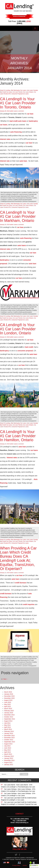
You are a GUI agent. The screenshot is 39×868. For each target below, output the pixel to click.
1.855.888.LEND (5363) (21, 819)
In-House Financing (16, 198)
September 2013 (10, 742)
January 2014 (9, 733)
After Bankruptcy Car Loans (18, 90)
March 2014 (8, 729)
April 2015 (7, 706)
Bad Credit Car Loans (6, 92)
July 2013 (7, 746)
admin (12, 111)
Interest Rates (25, 198)
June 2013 (8, 748)
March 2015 (8, 709)
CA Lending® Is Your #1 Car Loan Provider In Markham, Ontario (18, 216)
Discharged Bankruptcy (21, 196)
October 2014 (9, 717)
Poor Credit (13, 200)
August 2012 (8, 762)
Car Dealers (13, 194)
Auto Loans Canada (32, 90)
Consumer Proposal (28, 194)
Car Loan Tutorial (17, 92)
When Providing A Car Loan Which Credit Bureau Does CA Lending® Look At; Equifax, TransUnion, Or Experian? (18, 558)
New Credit (32, 198)
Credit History (10, 196)
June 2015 (8, 702)
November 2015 (9, 698)
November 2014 (9, 715)
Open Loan (7, 200)
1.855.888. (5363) (24, 22)
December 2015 (9, 696)
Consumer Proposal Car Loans (20, 94)
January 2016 (9, 694)
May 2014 (7, 725)
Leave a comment (19, 111)
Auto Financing (14, 193)
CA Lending (6, 194)
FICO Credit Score (22, 532)
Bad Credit (27, 193)
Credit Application (26, 530)
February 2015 (9, 711)
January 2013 (9, 758)
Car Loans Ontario (28, 92)
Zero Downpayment (31, 201)
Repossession (8, 201)
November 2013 (9, 738)
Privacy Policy (16, 865)
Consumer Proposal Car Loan (27, 804)
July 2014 (7, 723)
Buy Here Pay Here (18, 528)
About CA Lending (5, 90)
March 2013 (8, 754)
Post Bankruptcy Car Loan (26, 787)
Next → (6, 679)
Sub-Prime (15, 201)
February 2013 (9, 756)
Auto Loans (21, 193)
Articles (25, 865)
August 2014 (8, 721)
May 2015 (7, 704)
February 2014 (9, 731)
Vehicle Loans (21, 201)
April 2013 (7, 752)
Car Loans (19, 194)
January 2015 (9, 713)
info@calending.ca (22, 822)
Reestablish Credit (18, 536)
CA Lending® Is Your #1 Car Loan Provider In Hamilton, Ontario (18, 436)
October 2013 (9, 740)
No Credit (26, 534)
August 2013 (8, 744)
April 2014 (7, 727)
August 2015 (8, 700)
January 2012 (9, 765)
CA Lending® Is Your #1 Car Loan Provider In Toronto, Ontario (18, 103)
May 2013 (7, 750)
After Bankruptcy (5, 193)
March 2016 (8, 692)
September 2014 (10, 719)
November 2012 (9, 760)
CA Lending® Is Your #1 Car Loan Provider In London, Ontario (18, 329)
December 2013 (9, 736)
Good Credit (7, 198)
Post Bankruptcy (21, 200)
